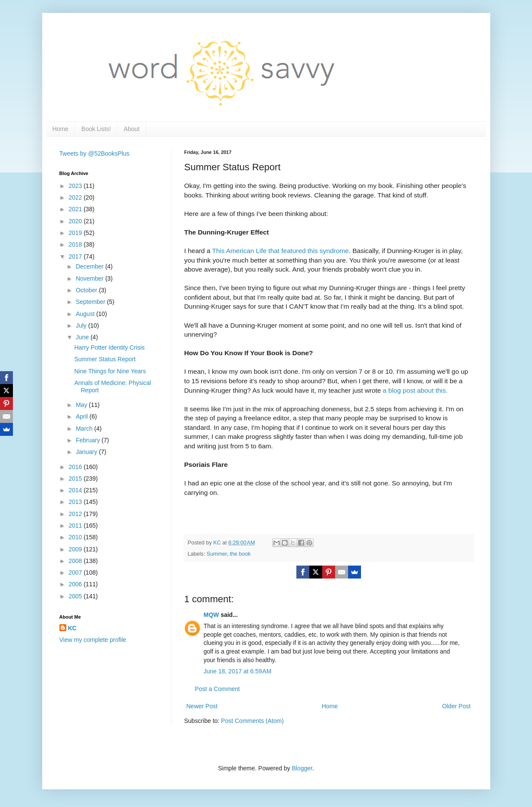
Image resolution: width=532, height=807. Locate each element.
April (83, 416)
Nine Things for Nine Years (110, 371)
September (91, 302)
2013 (76, 502)
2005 (76, 596)
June (83, 337)
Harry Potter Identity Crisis (109, 347)
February (89, 440)
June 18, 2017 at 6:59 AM (238, 671)
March (85, 429)
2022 (76, 197)
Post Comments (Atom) (252, 721)
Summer (217, 554)
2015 (76, 479)
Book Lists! (96, 129)
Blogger (302, 768)
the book (240, 554)
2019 (76, 233)
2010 (76, 537)
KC (72, 628)
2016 (76, 467)
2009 (76, 549)
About (132, 129)
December (90, 266)
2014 (76, 490)
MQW (212, 615)
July (82, 325)
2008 (76, 561)
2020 (76, 221)
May (82, 405)
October (87, 290)
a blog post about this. (415, 390)
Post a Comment (218, 689)
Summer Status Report (105, 359)
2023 (76, 186)
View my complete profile (93, 640)
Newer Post (202, 706)
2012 (76, 514)
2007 (76, 572)
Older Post (456, 706)
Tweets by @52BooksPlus (95, 153)
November (90, 278)
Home (61, 129)
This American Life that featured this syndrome (280, 251)
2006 (76, 584)
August (86, 314)
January (87, 452)
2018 (76, 244)
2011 (76, 525)
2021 (76, 209)
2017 (76, 256)
